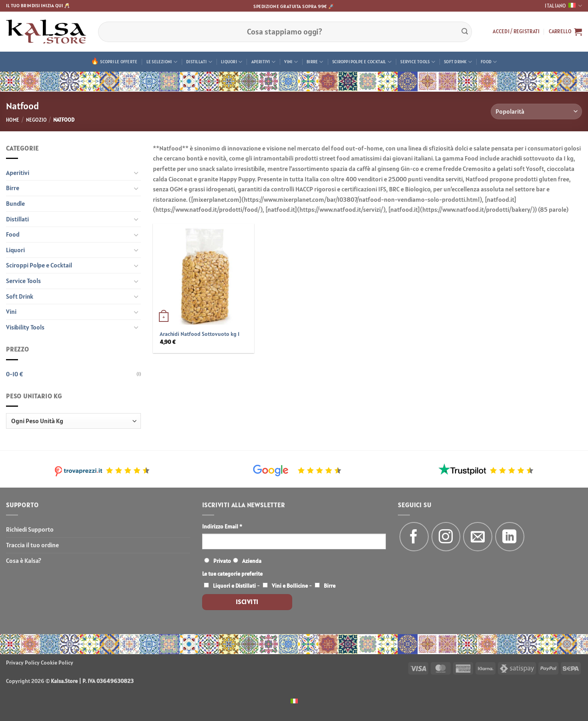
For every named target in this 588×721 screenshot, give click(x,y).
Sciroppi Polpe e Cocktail (362, 62)
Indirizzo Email (222, 526)
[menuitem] (294, 700)
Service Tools (417, 62)
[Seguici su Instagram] (446, 537)
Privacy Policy (23, 663)
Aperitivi (263, 62)
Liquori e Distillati (234, 586)
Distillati (199, 62)
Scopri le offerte (119, 62)
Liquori (232, 62)
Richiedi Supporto (30, 529)
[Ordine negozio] (536, 111)
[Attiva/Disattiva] (136, 173)
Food (489, 62)
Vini (291, 62)
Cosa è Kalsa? (24, 560)
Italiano (563, 6)
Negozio (36, 120)
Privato (222, 561)
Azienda (252, 561)
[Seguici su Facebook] (414, 537)
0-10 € (15, 374)
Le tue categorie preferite (232, 574)
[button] (516, 32)
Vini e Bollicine (290, 586)
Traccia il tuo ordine (32, 545)
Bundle (15, 203)
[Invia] (465, 32)
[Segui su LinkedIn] (510, 537)
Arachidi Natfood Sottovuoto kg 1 (200, 334)
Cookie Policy (57, 663)
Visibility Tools (25, 327)
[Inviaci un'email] (478, 537)
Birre (315, 62)
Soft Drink (458, 62)
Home (13, 120)
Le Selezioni (162, 62)
